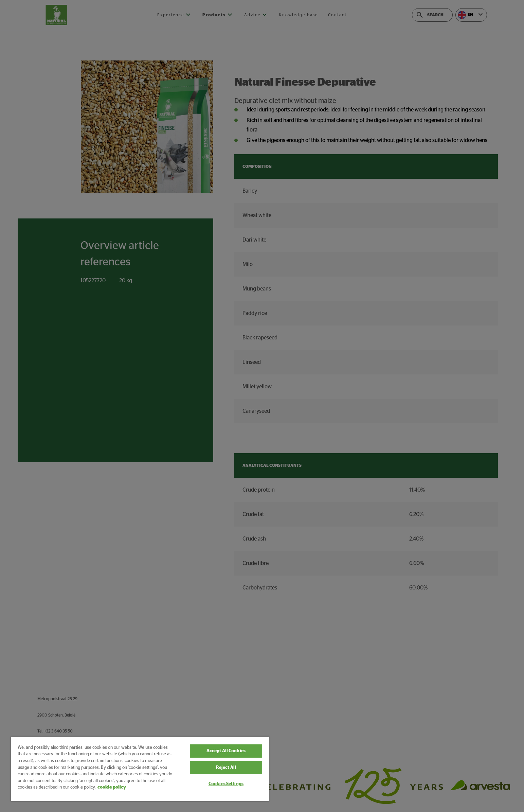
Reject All (226, 768)
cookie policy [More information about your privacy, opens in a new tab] (112, 787)
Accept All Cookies (226, 751)
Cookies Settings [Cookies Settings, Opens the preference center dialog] (226, 784)
